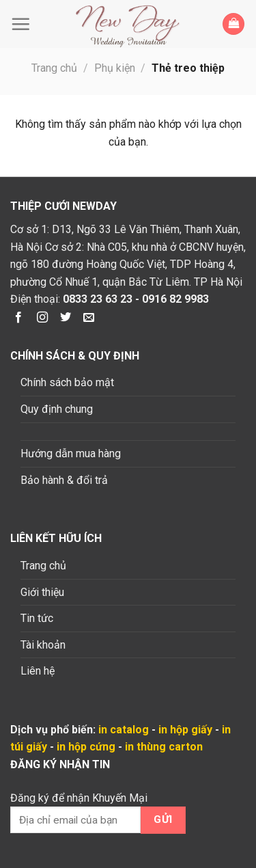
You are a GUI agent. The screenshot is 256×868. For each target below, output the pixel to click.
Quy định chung (57, 409)
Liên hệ (38, 671)
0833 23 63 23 (98, 299)
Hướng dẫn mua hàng (71, 453)
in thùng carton (164, 747)
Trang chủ (54, 68)
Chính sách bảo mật (67, 382)
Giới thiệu (42, 592)
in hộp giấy (185, 730)
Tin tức (37, 618)
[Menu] (24, 24)
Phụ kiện (115, 68)
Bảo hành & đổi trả (64, 480)
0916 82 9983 (175, 299)
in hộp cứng (86, 747)
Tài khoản (43, 645)
